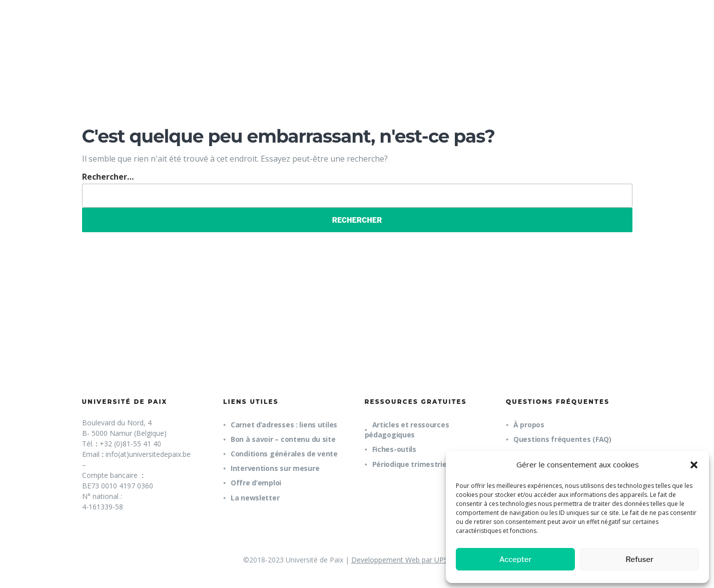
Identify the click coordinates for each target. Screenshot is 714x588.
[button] (694, 465)
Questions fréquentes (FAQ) (562, 439)
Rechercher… (108, 177)
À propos (529, 425)
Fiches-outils (394, 449)
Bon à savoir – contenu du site (283, 439)
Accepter (516, 559)
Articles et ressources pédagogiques (407, 430)
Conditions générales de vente (284, 454)
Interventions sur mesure (275, 468)
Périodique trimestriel (411, 464)
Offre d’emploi (256, 483)
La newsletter (255, 498)
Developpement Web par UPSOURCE (411, 560)
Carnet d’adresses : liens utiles (284, 425)
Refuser (639, 559)
